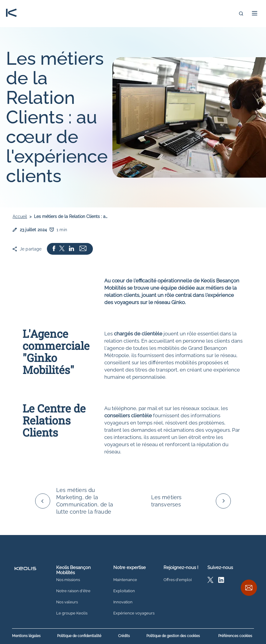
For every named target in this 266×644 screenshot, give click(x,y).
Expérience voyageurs (134, 613)
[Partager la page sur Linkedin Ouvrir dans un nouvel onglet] (72, 249)
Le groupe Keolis (72, 613)
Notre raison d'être (73, 591)
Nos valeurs (67, 602)
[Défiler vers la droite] (223, 501)
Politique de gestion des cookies (173, 636)
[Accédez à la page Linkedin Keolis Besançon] (221, 581)
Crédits (124, 636)
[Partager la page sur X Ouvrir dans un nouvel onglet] (62, 249)
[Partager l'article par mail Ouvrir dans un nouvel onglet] (83, 249)
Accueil (20, 216)
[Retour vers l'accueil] (11, 13)
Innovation (123, 602)
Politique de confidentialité (79, 636)
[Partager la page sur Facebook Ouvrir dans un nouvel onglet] (54, 249)
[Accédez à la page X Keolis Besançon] (210, 581)
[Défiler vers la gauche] (43, 501)
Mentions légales (26, 636)
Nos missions (68, 580)
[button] (255, 13)
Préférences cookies (235, 636)
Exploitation (124, 591)
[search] (241, 14)
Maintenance (125, 580)
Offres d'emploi (178, 580)
